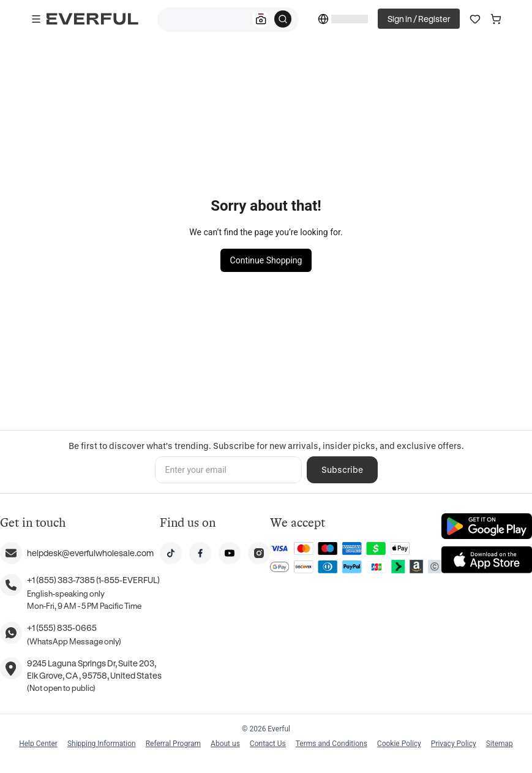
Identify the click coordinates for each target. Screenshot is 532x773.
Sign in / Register (419, 19)
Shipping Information (102, 744)
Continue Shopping (266, 260)
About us (225, 744)
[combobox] (228, 20)
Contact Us (268, 744)
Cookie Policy (399, 744)
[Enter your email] (228, 470)
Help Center (38, 744)
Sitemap (500, 744)
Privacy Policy (454, 744)
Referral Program (173, 744)
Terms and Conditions (332, 744)
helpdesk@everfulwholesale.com (90, 553)
